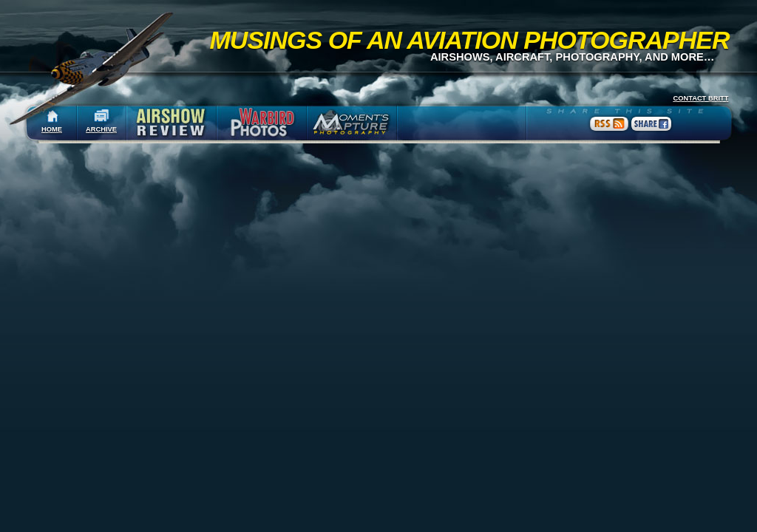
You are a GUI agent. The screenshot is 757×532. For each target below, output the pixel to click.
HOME (52, 129)
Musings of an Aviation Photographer (470, 40)
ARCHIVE (101, 129)
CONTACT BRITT (700, 98)
